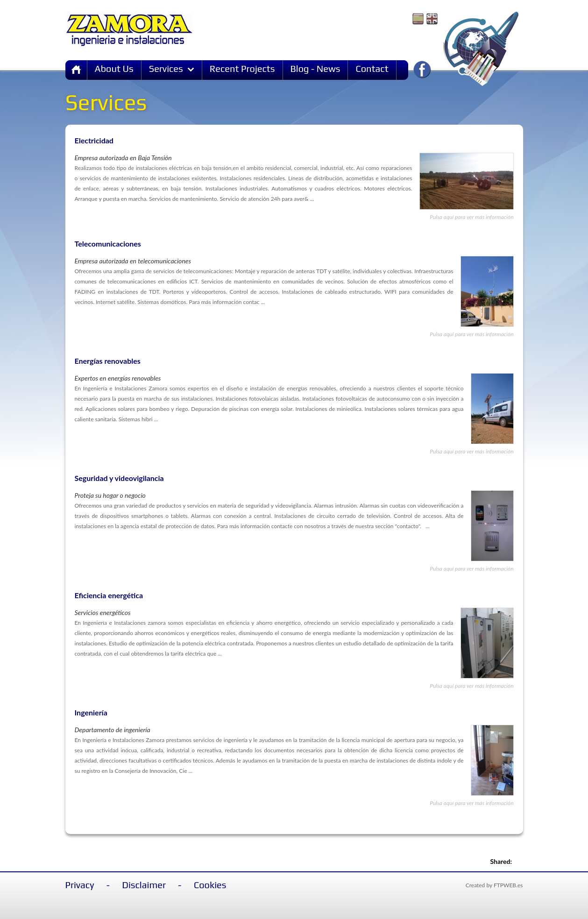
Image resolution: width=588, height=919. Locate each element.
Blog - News (315, 68)
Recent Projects (242, 68)
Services (172, 68)
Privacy (80, 885)
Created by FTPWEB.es (494, 885)
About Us (114, 68)
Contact (372, 68)
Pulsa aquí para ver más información (471, 217)
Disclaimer (144, 885)
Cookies (210, 885)
